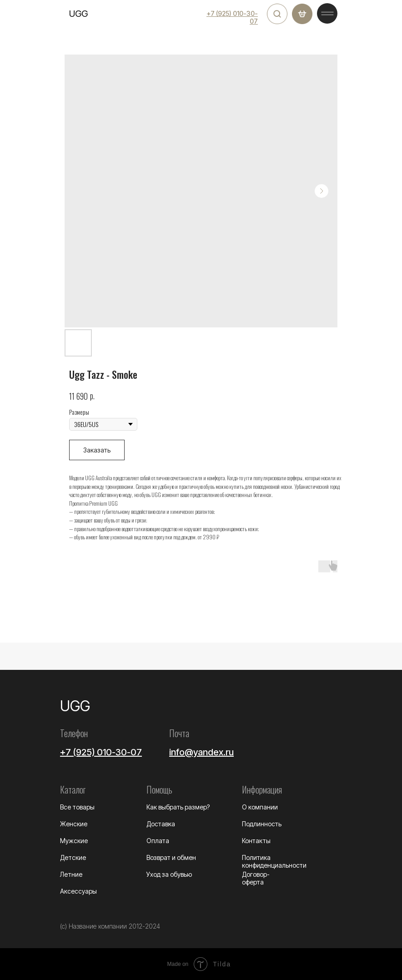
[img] (277, 14)
